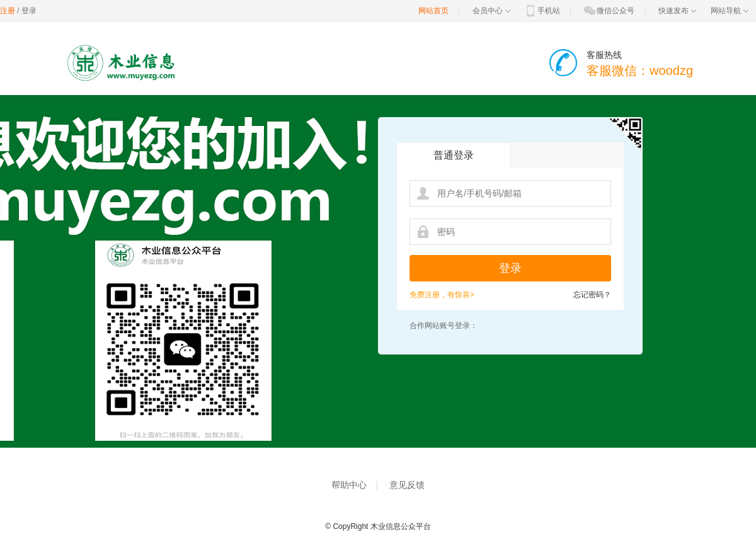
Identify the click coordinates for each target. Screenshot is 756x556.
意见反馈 (407, 485)
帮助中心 (349, 485)
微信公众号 (609, 11)
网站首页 (433, 11)
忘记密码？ (592, 295)
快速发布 (677, 11)
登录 (29, 11)
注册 (8, 11)
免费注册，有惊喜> (442, 295)
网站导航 (730, 11)
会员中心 (491, 11)
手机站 (542, 11)
